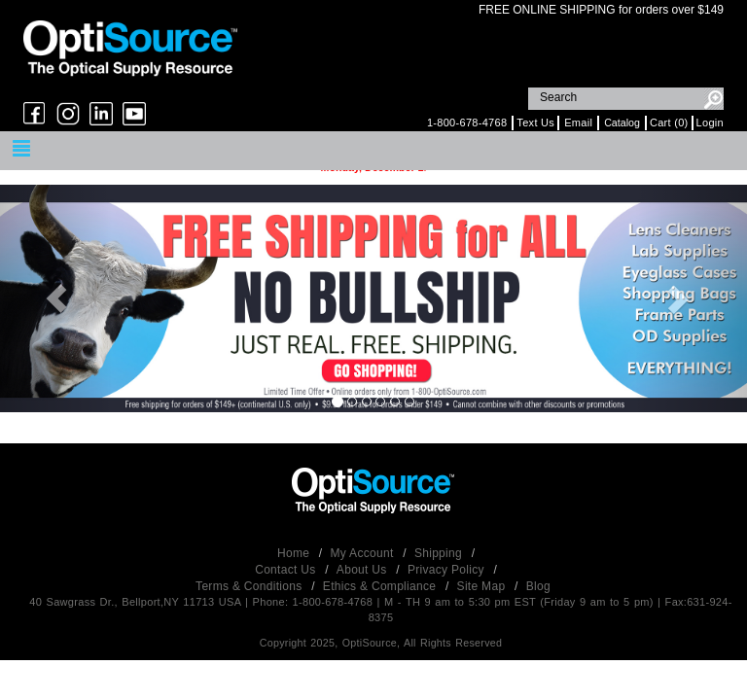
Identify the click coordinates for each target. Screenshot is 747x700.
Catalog (622, 122)
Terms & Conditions (250, 586)
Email (578, 122)
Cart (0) (669, 122)
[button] (56, 298)
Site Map (483, 586)
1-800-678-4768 (467, 122)
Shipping (440, 553)
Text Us (535, 122)
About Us (363, 570)
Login (710, 122)
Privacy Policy (448, 570)
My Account (364, 553)
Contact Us (287, 570)
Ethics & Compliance (381, 586)
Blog (538, 586)
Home (295, 553)
